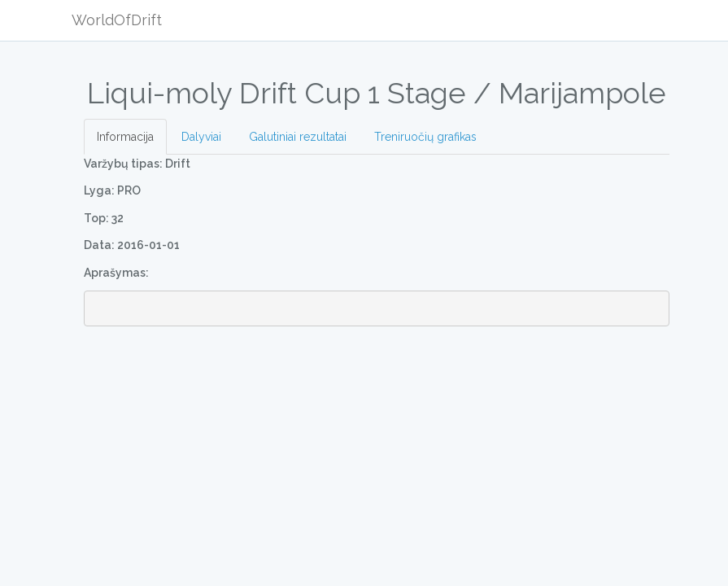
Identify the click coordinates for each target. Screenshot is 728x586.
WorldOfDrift (117, 20)
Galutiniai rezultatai (298, 137)
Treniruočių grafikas (425, 137)
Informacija (125, 137)
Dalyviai (201, 137)
